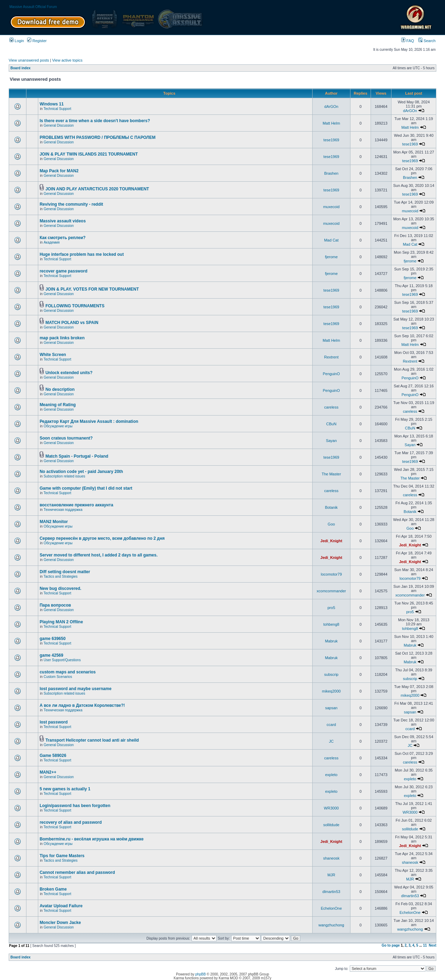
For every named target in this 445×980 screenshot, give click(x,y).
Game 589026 (53, 756)
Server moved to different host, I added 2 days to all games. (99, 555)
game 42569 (51, 655)
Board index (21, 68)
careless (331, 407)
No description (60, 389)
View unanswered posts (29, 60)
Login (17, 41)
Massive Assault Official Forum (33, 7)
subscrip (331, 674)
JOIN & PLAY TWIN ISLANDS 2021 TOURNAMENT (89, 154)
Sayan (331, 441)
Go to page (391, 945)
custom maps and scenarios (68, 672)
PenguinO (331, 374)
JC (331, 741)
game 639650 (53, 639)
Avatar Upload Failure (61, 906)
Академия (51, 242)
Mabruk (331, 641)
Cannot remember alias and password (77, 872)
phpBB (201, 974)
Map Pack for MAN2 (59, 171)
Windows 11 (52, 104)
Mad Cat (331, 240)
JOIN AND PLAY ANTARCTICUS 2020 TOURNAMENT (97, 189)
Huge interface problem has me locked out (82, 254)
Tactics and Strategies (60, 576)
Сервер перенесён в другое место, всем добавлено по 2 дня (102, 538)
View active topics (67, 60)
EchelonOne (331, 908)
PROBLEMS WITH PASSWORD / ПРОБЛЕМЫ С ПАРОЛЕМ (98, 137)
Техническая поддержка (63, 510)
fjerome (331, 257)
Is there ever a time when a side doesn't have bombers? (95, 121)
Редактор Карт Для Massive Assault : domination (89, 421)
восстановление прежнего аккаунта (76, 505)
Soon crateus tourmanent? (66, 438)
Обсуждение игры (58, 426)
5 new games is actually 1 (65, 789)
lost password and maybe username (76, 689)
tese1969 (331, 140)
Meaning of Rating (58, 405)
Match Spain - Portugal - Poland (77, 456)
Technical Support (57, 109)
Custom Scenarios (58, 677)
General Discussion (59, 125)
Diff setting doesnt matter (65, 572)
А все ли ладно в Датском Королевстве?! (82, 705)
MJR (331, 875)
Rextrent (331, 357)
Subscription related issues (64, 476)
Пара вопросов (55, 605)
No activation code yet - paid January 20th (81, 472)
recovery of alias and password (71, 822)
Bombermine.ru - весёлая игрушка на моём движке (92, 839)
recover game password (63, 271)
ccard (331, 725)
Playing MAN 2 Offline (61, 622)
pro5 (331, 608)
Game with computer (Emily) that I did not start (86, 488)
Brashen (331, 173)
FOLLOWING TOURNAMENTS (75, 306)
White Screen (53, 355)
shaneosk (331, 858)
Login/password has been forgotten (75, 806)
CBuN (331, 424)
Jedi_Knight (331, 541)
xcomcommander (331, 591)
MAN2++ (48, 772)
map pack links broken (62, 338)
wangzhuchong (331, 925)
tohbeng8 (331, 624)
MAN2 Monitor (54, 522)
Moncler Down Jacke (60, 923)
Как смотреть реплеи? (63, 238)
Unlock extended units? (69, 373)
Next (432, 945)
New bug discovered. (60, 588)
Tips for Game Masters (62, 856)
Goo (331, 524)
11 (425, 945)
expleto (331, 775)
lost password (54, 722)
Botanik (331, 507)
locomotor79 (331, 574)
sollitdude (331, 825)
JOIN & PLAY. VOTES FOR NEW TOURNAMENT (92, 289)
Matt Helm (331, 123)
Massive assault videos (63, 221)
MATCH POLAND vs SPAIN (72, 323)
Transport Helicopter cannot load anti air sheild (92, 740)
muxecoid (331, 207)
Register (37, 41)
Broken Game (53, 889)
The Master (331, 474)
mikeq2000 (331, 691)
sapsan (331, 708)
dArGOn (331, 106)
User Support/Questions (62, 660)
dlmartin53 (331, 892)
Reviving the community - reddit (71, 204)
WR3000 (331, 808)
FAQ (408, 41)
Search (427, 41)
